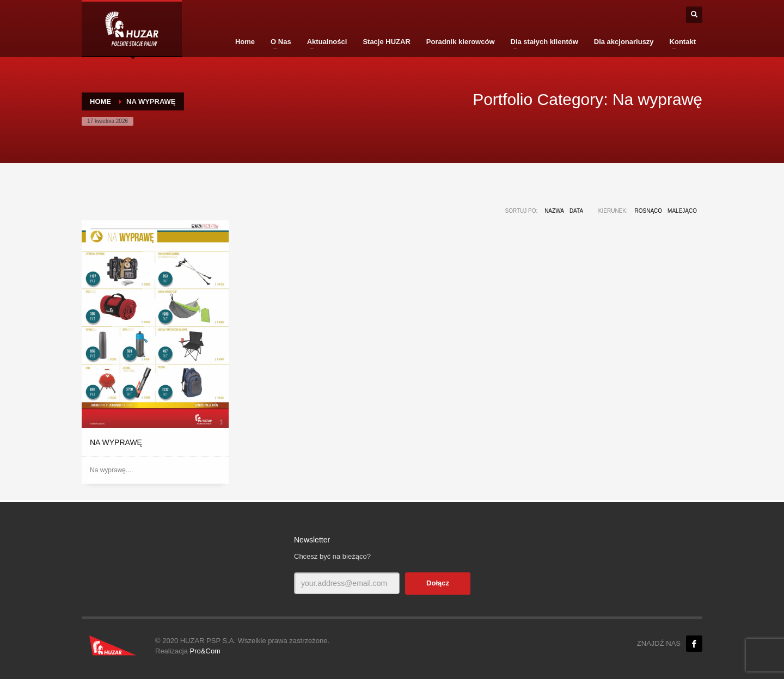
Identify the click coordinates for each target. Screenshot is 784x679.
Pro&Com (205, 651)
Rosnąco (649, 211)
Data (576, 211)
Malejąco (682, 211)
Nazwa (554, 211)
